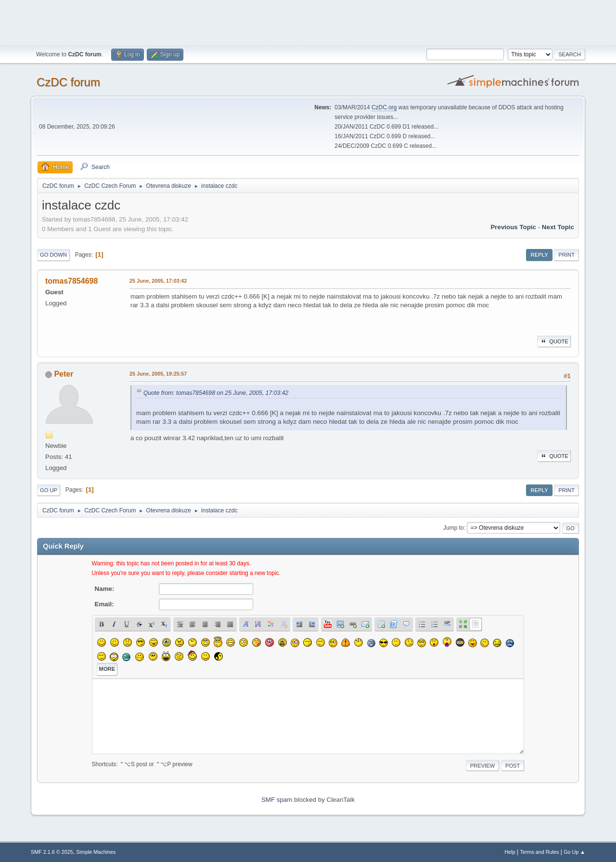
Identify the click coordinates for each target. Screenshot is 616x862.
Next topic (558, 227)
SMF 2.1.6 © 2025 (52, 852)
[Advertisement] (308, 22)
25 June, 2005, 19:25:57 (158, 374)
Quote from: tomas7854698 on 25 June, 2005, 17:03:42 (216, 393)
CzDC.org (384, 107)
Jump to (454, 528)
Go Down (53, 255)
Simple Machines (96, 852)
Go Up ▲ (574, 852)
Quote (554, 341)
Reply (539, 255)
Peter (64, 374)
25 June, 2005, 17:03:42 (158, 281)
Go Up (49, 490)
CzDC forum (68, 82)
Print (566, 255)
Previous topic (513, 227)
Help (510, 852)
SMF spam (277, 800)
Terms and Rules (540, 852)
